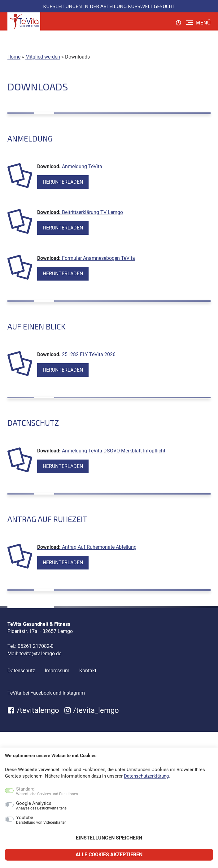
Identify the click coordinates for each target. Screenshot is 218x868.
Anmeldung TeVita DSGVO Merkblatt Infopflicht (114, 451)
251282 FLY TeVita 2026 (89, 354)
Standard (47, 792)
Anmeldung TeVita (82, 166)
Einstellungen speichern (109, 838)
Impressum (57, 671)
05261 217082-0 (36, 646)
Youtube (41, 820)
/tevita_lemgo (92, 710)
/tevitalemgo (33, 710)
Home (14, 57)
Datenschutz (21, 671)
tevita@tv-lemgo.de (40, 654)
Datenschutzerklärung (146, 776)
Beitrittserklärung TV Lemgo (92, 212)
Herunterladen (63, 182)
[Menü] (198, 23)
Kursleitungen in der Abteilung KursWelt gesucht (109, 6)
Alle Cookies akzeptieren (109, 855)
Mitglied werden (43, 57)
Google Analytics (41, 806)
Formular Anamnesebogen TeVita (98, 258)
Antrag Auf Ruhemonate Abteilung (99, 547)
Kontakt (88, 671)
